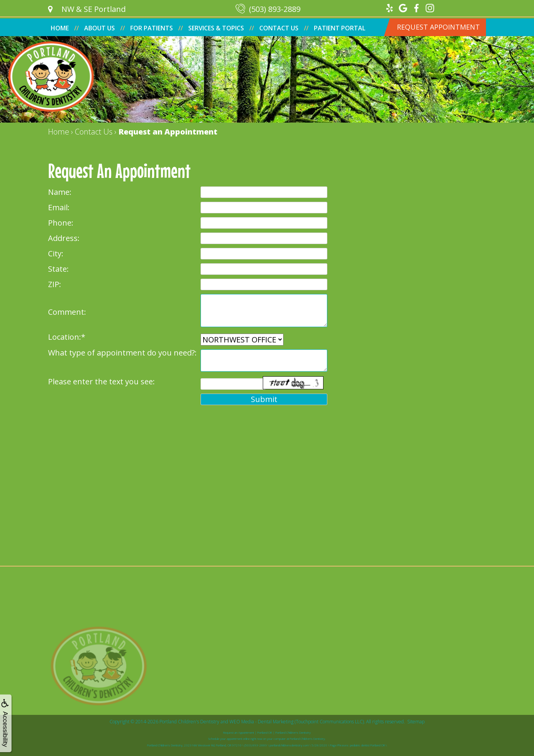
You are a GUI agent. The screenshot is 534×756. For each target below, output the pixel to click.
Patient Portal (340, 28)
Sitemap (416, 722)
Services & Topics (216, 28)
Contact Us (279, 28)
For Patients (152, 28)
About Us (100, 28)
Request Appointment (438, 27)
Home (60, 28)
